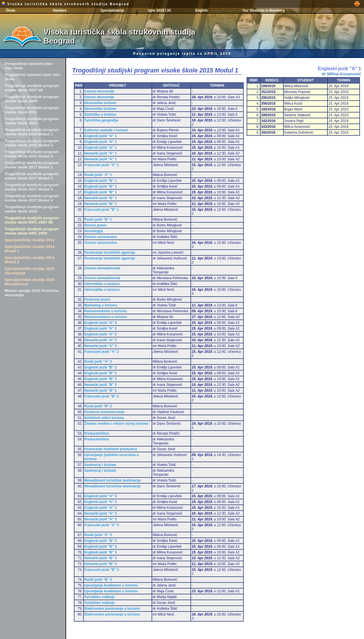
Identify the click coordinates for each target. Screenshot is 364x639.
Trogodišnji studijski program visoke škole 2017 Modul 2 (32, 176)
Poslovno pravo (97, 299)
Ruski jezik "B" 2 (98, 406)
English (201, 10)
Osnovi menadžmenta (102, 268)
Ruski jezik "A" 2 (98, 362)
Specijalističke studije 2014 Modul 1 (30, 249)
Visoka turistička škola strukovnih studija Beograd (65, 4)
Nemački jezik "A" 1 (101, 153)
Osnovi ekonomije (99, 91)
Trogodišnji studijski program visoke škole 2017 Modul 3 (32, 187)
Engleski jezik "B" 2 (101, 367)
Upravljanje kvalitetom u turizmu (111, 585)
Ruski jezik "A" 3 (98, 535)
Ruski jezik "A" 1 (98, 175)
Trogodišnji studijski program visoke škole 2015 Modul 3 (32, 154)
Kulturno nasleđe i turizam (106, 130)
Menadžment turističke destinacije (113, 480)
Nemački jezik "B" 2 (101, 385)
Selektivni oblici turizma (104, 418)
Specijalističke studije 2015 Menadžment (30, 282)
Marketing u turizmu (101, 305)
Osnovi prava (95, 225)
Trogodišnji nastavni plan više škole (32, 77)
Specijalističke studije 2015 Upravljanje (30, 271)
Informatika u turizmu (102, 284)
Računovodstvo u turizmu (106, 311)
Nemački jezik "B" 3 (101, 558)
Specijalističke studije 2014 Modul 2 (30, 260)
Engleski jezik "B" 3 (101, 541)
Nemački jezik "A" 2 (101, 340)
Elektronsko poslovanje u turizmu (112, 609)
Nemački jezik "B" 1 (101, 198)
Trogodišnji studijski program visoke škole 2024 (32, 209)
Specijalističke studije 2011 (30, 240)
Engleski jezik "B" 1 (101, 181)
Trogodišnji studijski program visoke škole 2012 (32, 121)
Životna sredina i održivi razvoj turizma (116, 424)
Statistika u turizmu (100, 115)
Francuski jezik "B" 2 (102, 396)
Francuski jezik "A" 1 (102, 165)
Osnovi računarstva (101, 237)
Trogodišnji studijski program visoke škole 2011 (32, 110)
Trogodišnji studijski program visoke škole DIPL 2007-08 (32, 220)
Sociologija (94, 231)
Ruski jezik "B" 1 (98, 219)
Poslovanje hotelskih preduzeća (111, 449)
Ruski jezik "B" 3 (98, 580)
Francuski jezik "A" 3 (102, 525)
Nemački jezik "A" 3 (101, 513)
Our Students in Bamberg (264, 10)
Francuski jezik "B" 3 (102, 570)
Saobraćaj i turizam (100, 465)
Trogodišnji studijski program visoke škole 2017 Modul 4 (32, 198)
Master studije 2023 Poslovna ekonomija (32, 293)
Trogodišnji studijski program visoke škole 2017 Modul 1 (32, 165)
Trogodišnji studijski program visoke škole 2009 (32, 99)
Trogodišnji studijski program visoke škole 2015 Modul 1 (32, 132)
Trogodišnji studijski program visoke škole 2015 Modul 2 (32, 143)
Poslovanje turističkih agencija (110, 253)
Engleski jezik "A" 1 (101, 136)
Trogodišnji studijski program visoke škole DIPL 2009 (32, 231)
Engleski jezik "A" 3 (101, 496)
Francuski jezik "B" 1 (102, 210)
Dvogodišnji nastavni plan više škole (29, 66)
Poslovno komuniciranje (104, 412)
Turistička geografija (101, 120)
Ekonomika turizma (100, 103)
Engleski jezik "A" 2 (101, 323)
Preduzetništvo (97, 433)
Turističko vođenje (100, 597)
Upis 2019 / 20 (159, 10)
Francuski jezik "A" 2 (102, 352)
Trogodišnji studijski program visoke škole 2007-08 (32, 88)
